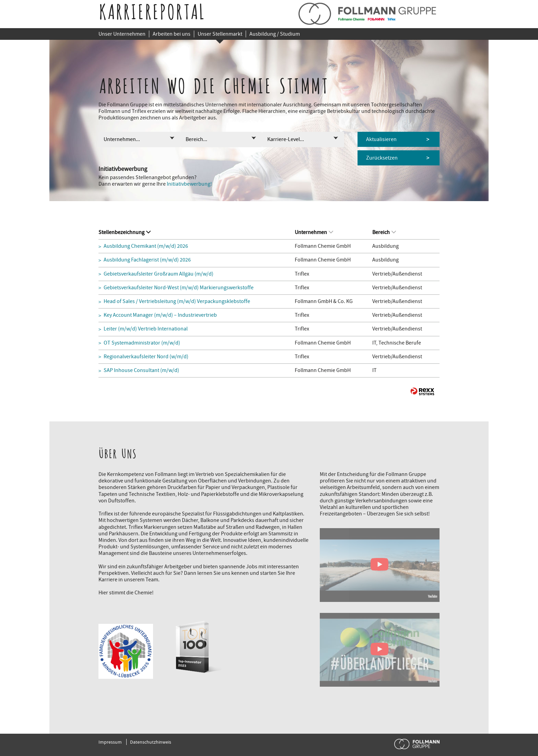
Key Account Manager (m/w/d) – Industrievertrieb (160, 315)
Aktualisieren (381, 139)
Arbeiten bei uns (172, 34)
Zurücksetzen (382, 158)
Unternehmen (314, 232)
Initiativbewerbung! (189, 184)
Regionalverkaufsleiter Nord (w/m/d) (146, 357)
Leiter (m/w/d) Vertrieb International (146, 329)
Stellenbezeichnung (125, 232)
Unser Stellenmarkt (220, 34)
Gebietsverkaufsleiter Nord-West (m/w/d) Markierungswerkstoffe (179, 288)
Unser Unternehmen (122, 34)
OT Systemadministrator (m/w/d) (142, 343)
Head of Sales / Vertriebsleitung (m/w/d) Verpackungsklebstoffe (177, 301)
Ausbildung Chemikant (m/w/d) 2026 (146, 246)
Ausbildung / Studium (275, 34)
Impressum (110, 742)
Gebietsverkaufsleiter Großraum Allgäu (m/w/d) (159, 274)
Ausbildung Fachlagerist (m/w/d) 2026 (147, 260)
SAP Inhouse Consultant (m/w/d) (141, 370)
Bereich (384, 232)
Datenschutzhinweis (151, 742)
